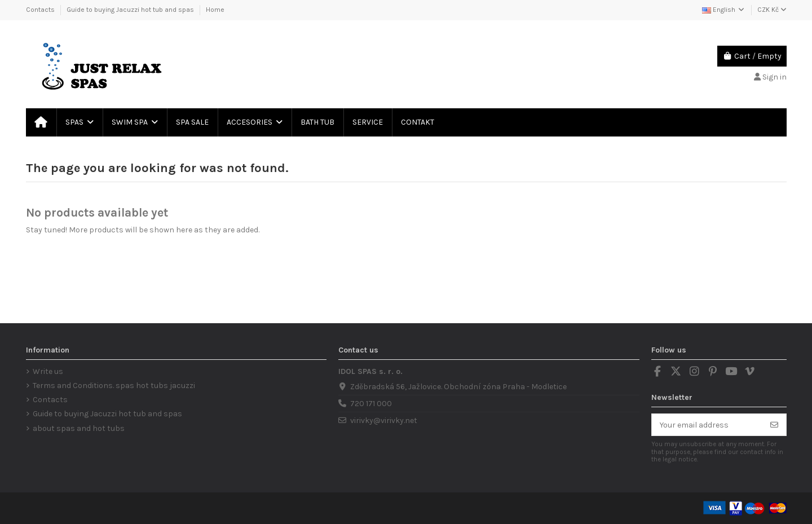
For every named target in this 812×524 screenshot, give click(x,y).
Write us (48, 371)
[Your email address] (707, 425)
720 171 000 (371, 404)
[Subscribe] (774, 425)
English (724, 10)
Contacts (41, 10)
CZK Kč (772, 10)
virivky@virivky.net (384, 420)
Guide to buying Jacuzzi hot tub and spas (131, 10)
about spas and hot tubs (79, 428)
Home (215, 10)
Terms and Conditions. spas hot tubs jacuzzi (114, 386)
